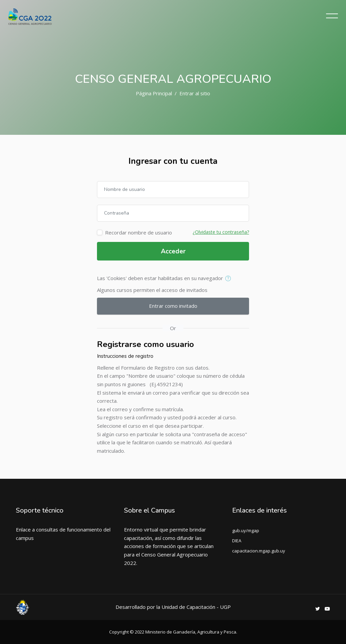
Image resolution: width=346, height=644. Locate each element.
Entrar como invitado (173, 306)
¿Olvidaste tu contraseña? (221, 232)
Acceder (173, 251)
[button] (230, 279)
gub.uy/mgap (246, 530)
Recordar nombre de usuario (139, 232)
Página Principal (154, 93)
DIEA (237, 541)
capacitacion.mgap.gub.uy (259, 551)
